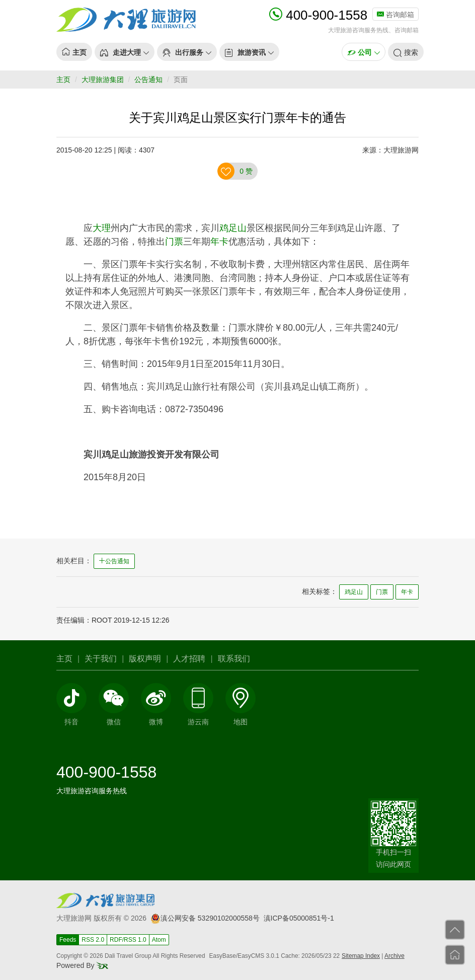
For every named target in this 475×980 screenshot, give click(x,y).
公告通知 (148, 80)
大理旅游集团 (103, 80)
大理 (102, 228)
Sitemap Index (361, 956)
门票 (174, 242)
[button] (125, 52)
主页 (63, 80)
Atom (159, 940)
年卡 (219, 242)
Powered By (82, 965)
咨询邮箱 (395, 15)
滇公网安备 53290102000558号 (205, 918)
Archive (394, 956)
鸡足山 (233, 228)
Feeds (68, 940)
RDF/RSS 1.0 (128, 940)
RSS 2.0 (93, 940)
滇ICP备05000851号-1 (299, 918)
